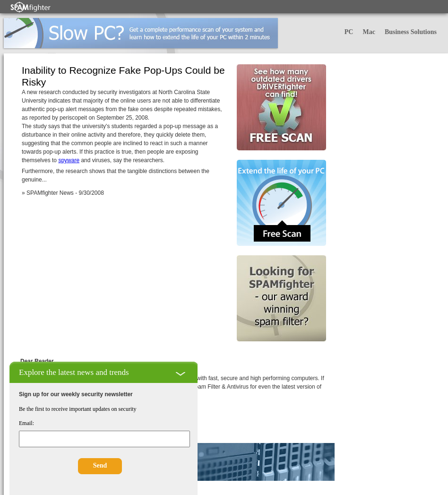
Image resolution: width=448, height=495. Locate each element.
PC (349, 32)
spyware (69, 160)
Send (100, 465)
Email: (26, 423)
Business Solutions (411, 32)
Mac (369, 32)
